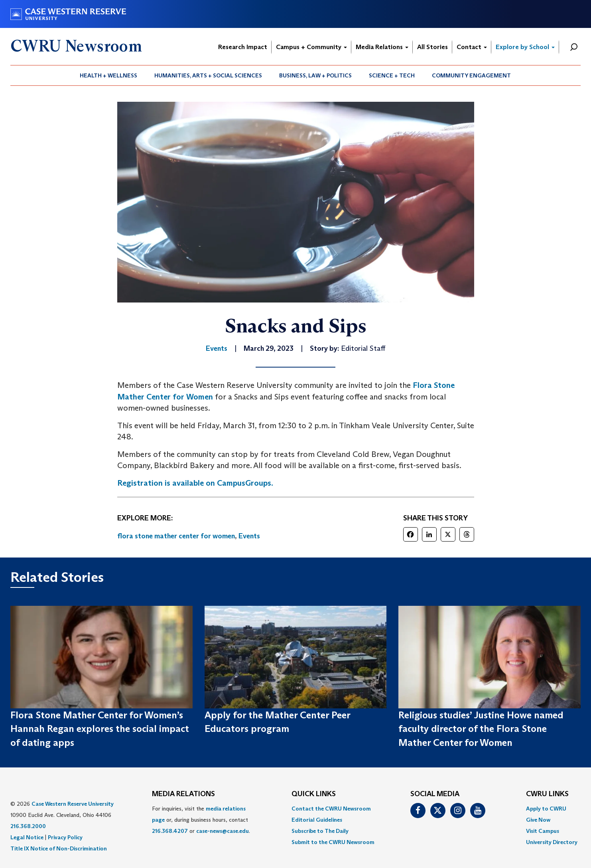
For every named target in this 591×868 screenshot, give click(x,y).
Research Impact (243, 47)
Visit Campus (543, 831)
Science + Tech (392, 75)
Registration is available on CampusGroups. (195, 483)
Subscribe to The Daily (320, 831)
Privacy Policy (65, 837)
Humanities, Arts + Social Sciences (208, 75)
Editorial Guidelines (317, 820)
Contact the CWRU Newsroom (331, 809)
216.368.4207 (170, 831)
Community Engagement (471, 75)
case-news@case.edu (223, 831)
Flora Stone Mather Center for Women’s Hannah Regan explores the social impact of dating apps (100, 729)
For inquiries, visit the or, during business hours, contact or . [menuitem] (201, 820)
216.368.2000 (28, 826)
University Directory (552, 842)
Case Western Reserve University (73, 804)
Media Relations (382, 47)
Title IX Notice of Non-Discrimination (59, 848)
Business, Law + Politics (315, 75)
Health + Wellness (108, 75)
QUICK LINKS (314, 794)
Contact (472, 47)
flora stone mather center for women (176, 536)
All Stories (432, 47)
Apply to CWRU (546, 809)
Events (249, 536)
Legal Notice (27, 837)
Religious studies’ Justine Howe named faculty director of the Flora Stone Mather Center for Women (481, 729)
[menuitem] (109, 75)
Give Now (538, 820)
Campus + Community (311, 47)
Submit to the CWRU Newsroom (333, 842)
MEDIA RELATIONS (183, 794)
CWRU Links (547, 794)
